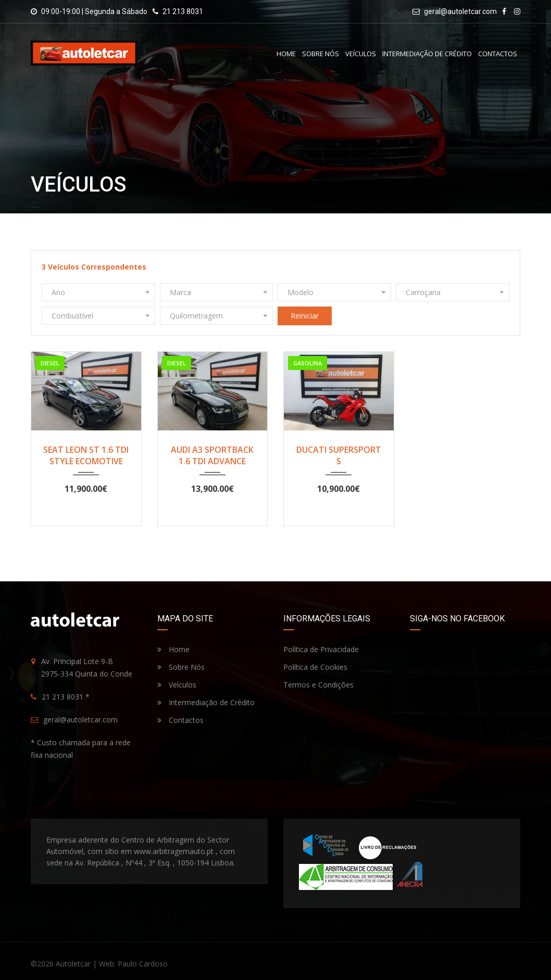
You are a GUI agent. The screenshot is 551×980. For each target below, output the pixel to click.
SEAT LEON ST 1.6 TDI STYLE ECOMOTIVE (86, 455)
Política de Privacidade (321, 649)
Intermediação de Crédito (427, 54)
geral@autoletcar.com (460, 11)
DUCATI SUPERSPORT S (339, 455)
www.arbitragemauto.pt (174, 851)
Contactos (498, 54)
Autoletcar (73, 964)
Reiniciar (305, 316)
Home (286, 54)
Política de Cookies (315, 667)
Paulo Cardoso (143, 964)
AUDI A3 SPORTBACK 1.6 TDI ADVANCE (212, 455)
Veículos (361, 54)
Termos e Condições (318, 685)
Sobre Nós (321, 54)
